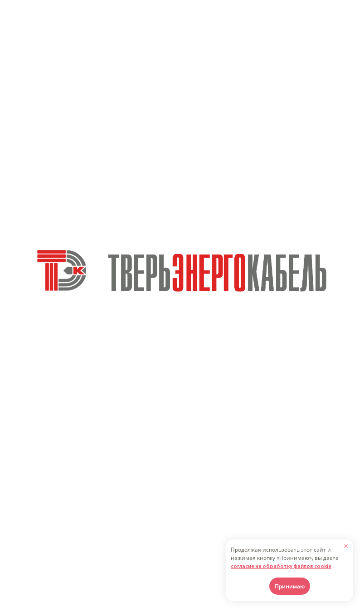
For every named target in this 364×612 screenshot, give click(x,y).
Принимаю (290, 586)
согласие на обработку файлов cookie (281, 567)
